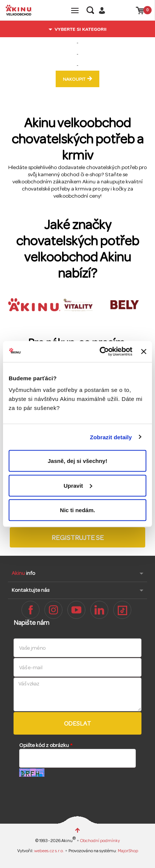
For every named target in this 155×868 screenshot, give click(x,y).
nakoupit (74, 79)
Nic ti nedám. (77, 510)
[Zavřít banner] (144, 351)
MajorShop (128, 851)
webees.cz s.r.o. (49, 851)
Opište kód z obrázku (46, 745)
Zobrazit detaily (111, 437)
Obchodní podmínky (100, 841)
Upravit (78, 485)
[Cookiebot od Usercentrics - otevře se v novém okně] (100, 352)
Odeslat (78, 724)
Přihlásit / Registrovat (105, 10)
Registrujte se (78, 538)
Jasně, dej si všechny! (77, 461)
